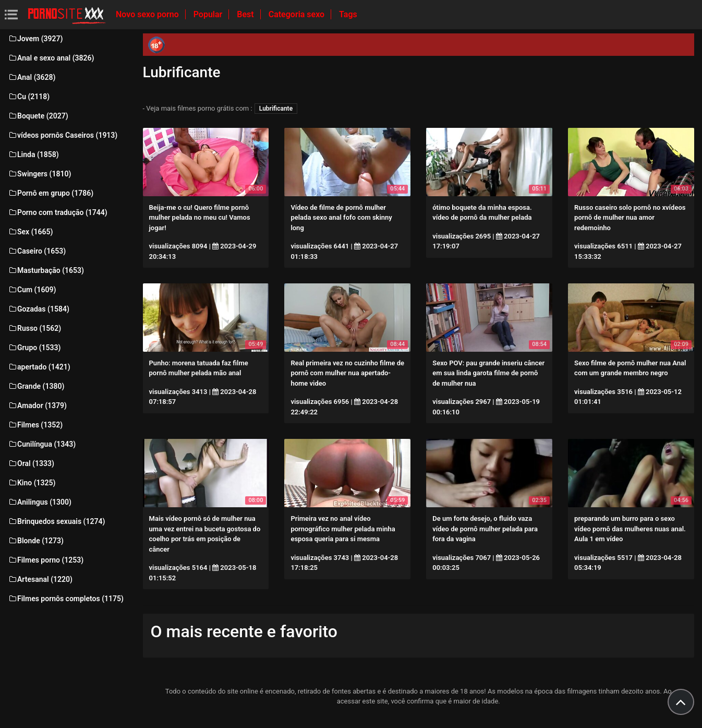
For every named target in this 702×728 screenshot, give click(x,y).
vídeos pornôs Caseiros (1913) (63, 135)
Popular (209, 14)
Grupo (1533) (34, 348)
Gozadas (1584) (39, 309)
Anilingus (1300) (40, 502)
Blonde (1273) (36, 541)
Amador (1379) (37, 405)
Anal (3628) (32, 77)
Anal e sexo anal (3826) (51, 58)
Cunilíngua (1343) (42, 444)
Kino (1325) (32, 483)
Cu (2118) (29, 97)
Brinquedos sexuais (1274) (56, 521)
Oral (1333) (31, 463)
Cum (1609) (32, 290)
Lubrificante (276, 109)
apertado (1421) (39, 367)
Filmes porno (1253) (46, 560)
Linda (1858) (33, 154)
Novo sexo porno (148, 14)
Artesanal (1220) (40, 579)
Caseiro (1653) (37, 251)
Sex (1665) (30, 232)
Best (246, 14)
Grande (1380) (36, 386)
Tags (348, 14)
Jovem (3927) (35, 39)
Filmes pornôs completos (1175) (66, 599)
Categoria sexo (298, 14)
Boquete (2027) (38, 116)
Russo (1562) (34, 328)
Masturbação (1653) (46, 270)
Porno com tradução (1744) (58, 212)
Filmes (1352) (35, 425)
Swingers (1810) (39, 174)
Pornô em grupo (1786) (51, 193)
